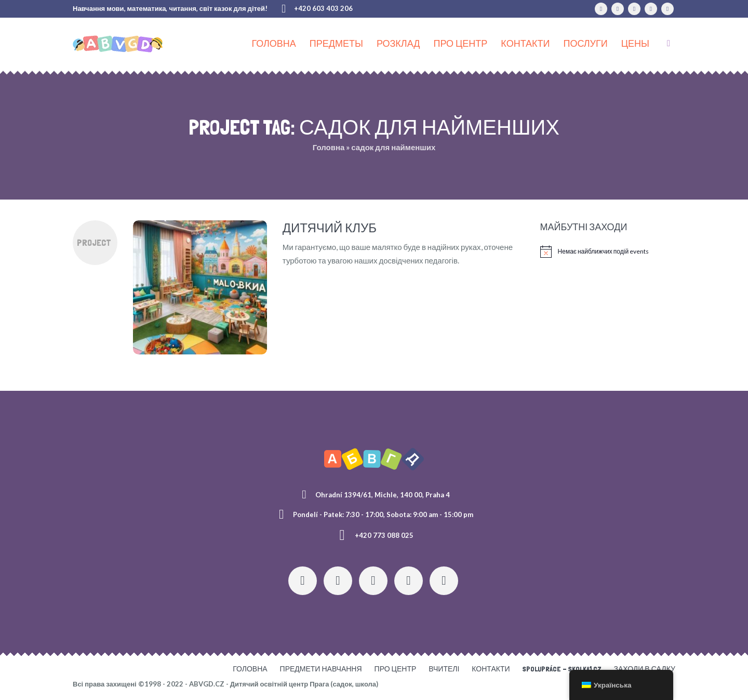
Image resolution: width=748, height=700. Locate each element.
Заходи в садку (645, 669)
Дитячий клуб (330, 228)
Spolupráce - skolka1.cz (562, 669)
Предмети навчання (321, 669)
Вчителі (444, 669)
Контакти (491, 669)
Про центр (396, 669)
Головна (329, 147)
